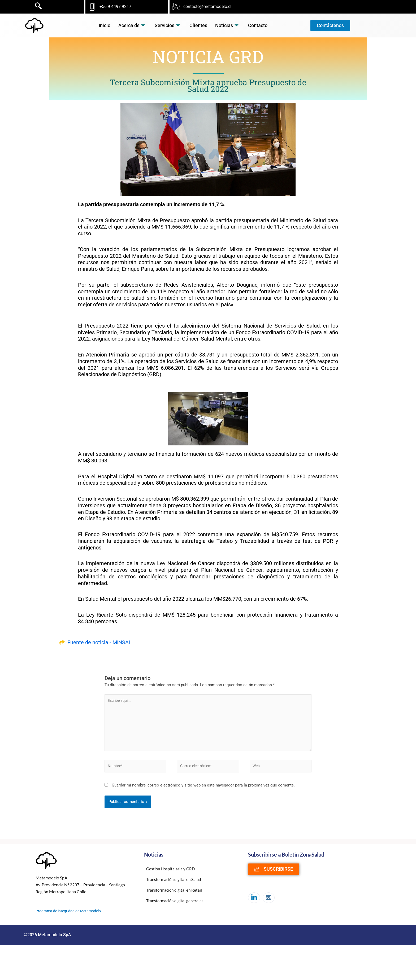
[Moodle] (269, 901)
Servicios (167, 25)
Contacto (258, 25)
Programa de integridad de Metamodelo (71, 914)
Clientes (198, 25)
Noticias (227, 25)
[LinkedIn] (254, 901)
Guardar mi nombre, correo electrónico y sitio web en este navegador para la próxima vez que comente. (203, 788)
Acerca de (132, 25)
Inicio (105, 25)
